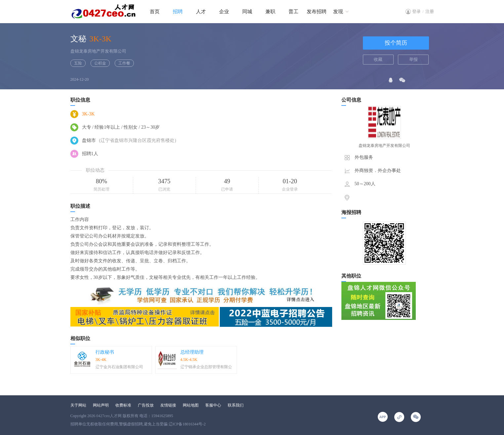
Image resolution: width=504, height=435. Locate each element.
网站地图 (191, 405)
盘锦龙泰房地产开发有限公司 (98, 51)
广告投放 (146, 405)
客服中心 (213, 405)
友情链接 (168, 405)
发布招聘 (317, 12)
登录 (416, 11)
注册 (430, 11)
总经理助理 (192, 352)
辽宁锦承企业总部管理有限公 (206, 367)
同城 (247, 12)
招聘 (178, 12)
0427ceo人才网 (109, 416)
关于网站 (78, 405)
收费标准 (123, 405)
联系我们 (236, 405)
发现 (338, 12)
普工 (293, 12)
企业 (224, 12)
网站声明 (101, 405)
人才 (201, 12)
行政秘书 (105, 352)
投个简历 (396, 43)
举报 (413, 59)
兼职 (270, 12)
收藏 (378, 59)
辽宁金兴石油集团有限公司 (119, 367)
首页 (155, 12)
